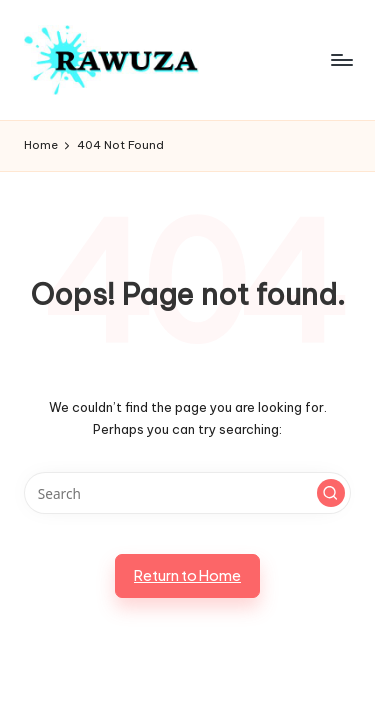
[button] (331, 493)
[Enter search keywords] (187, 493)
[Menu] (341, 59)
